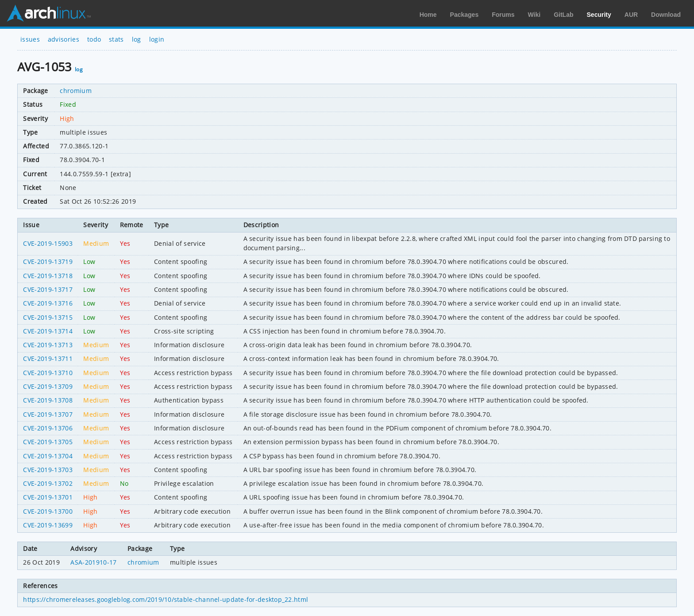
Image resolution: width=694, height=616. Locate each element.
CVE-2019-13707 (48, 414)
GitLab (563, 15)
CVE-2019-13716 (48, 303)
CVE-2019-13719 (48, 262)
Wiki (534, 15)
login (157, 39)
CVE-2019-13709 (48, 386)
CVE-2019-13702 (48, 483)
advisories (64, 39)
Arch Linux (49, 13)
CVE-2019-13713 (48, 345)
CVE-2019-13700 (48, 511)
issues (30, 39)
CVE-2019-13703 (48, 470)
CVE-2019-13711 (48, 358)
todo (94, 39)
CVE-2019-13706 (48, 428)
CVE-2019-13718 (48, 276)
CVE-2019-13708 (48, 400)
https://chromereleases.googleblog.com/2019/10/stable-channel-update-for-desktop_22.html (166, 599)
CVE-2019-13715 (48, 317)
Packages (465, 15)
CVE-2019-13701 (48, 497)
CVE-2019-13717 (48, 289)
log (137, 39)
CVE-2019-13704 (48, 456)
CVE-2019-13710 (48, 373)
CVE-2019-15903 (48, 243)
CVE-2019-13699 (48, 525)
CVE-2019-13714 (48, 331)
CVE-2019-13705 (48, 442)
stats (116, 39)
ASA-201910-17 (93, 562)
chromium (76, 91)
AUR (631, 15)
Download (666, 15)
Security (599, 15)
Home (428, 15)
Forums (503, 15)
